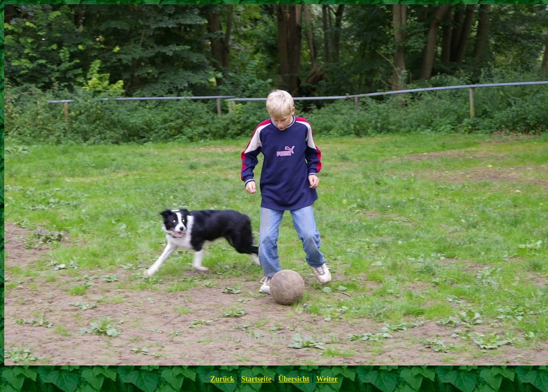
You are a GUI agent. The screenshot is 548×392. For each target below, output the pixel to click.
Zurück (222, 379)
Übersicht (294, 379)
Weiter (327, 379)
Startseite (256, 379)
